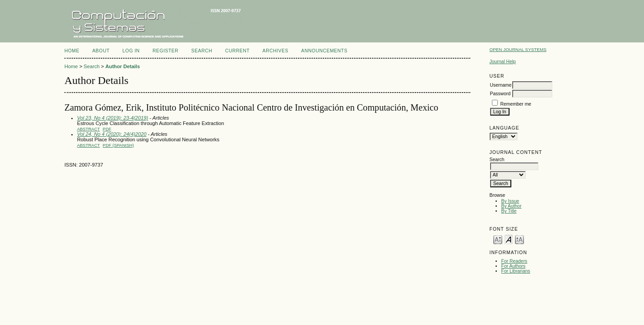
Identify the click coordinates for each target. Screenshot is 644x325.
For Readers (514, 261)
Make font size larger (519, 239)
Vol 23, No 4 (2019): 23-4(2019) (113, 118)
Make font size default (509, 239)
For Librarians (516, 271)
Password (500, 94)
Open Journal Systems (518, 49)
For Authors (514, 266)
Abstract (89, 129)
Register (165, 51)
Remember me (516, 104)
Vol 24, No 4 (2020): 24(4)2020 (112, 134)
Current (237, 51)
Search (202, 51)
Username (501, 85)
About (101, 51)
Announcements (324, 51)
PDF (107, 129)
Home (72, 51)
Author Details (122, 66)
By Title (509, 211)
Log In (131, 51)
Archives (276, 51)
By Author (512, 206)
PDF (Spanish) (118, 145)
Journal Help (503, 62)
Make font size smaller (498, 239)
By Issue (510, 201)
